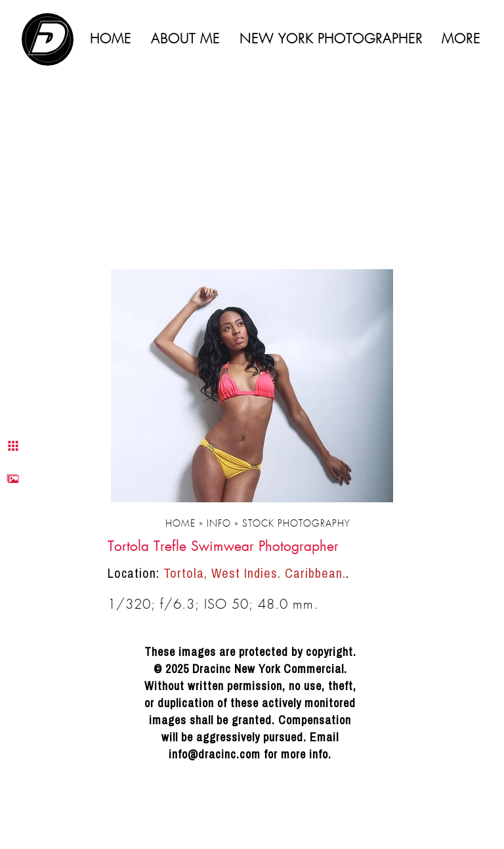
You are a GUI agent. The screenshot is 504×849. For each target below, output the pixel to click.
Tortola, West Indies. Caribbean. (255, 573)
